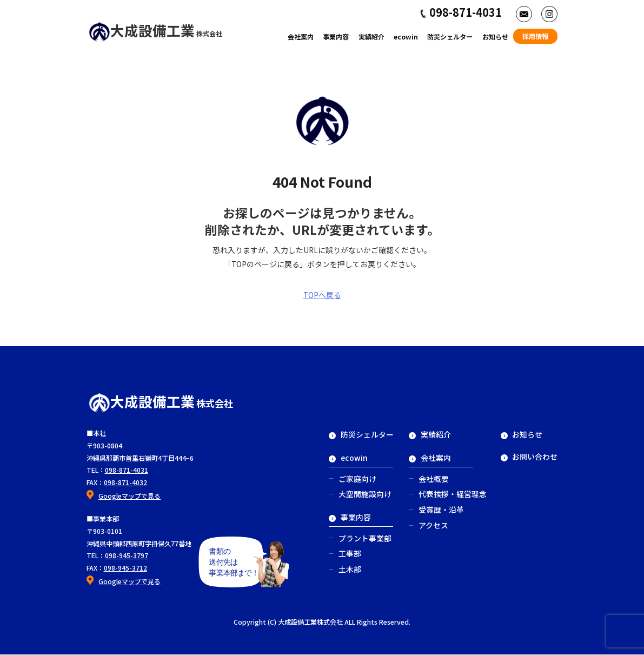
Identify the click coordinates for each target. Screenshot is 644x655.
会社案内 (301, 37)
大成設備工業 (155, 30)
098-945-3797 (127, 556)
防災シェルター (450, 37)
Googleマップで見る (130, 496)
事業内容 (336, 37)
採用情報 (535, 36)
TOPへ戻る (322, 295)
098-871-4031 (127, 470)
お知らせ (495, 37)
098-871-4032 (125, 482)
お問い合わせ (529, 456)
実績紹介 (371, 37)
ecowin (406, 37)
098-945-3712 (125, 568)
